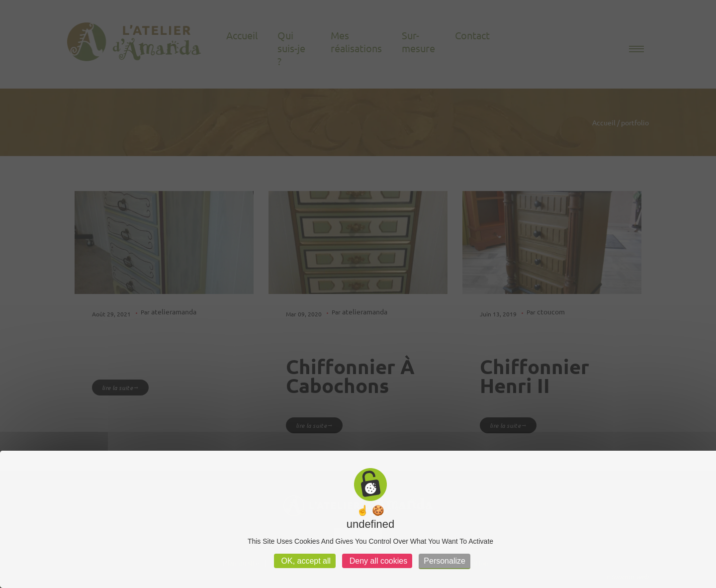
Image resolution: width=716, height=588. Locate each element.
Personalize (445, 561)
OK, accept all (305, 561)
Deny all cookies (377, 561)
